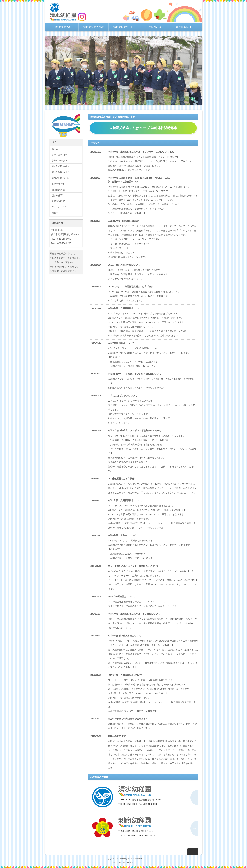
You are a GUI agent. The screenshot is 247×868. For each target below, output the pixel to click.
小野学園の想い (59, 161)
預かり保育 (57, 195)
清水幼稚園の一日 (123, 27)
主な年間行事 (153, 27)
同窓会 (55, 213)
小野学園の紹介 (59, 155)
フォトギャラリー (60, 207)
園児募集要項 (183, 27)
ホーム (55, 149)
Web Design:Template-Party (123, 862)
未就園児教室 (58, 201)
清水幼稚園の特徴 (94, 27)
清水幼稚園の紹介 (64, 27)
